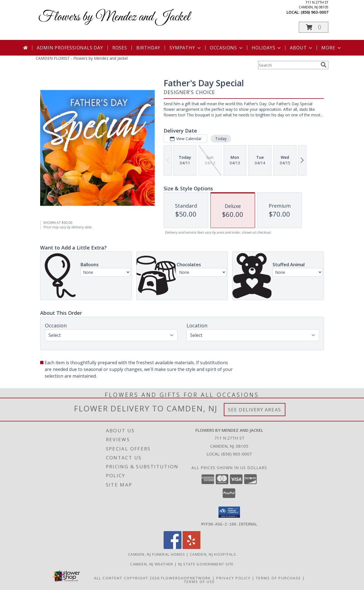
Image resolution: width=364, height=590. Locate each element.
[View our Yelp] (191, 547)
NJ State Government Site (206, 564)
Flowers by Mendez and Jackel (114, 17)
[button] (314, 27)
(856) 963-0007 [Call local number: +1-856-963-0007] (315, 12)
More (332, 48)
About (302, 48)
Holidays (267, 48)
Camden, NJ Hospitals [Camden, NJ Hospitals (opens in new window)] (213, 554)
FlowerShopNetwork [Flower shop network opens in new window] (186, 578)
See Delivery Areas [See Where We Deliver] (255, 410)
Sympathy (185, 48)
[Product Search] (288, 65)
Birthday (148, 48)
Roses (120, 48)
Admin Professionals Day (70, 48)
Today (221, 139)
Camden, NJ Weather (152, 564)
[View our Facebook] (173, 547)
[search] (324, 65)
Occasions (227, 48)
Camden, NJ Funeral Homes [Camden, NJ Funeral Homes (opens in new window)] (156, 554)
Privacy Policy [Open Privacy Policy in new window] (233, 578)
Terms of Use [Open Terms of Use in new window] (199, 581)
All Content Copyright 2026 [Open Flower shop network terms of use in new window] (127, 578)
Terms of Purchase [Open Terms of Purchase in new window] (278, 578)
